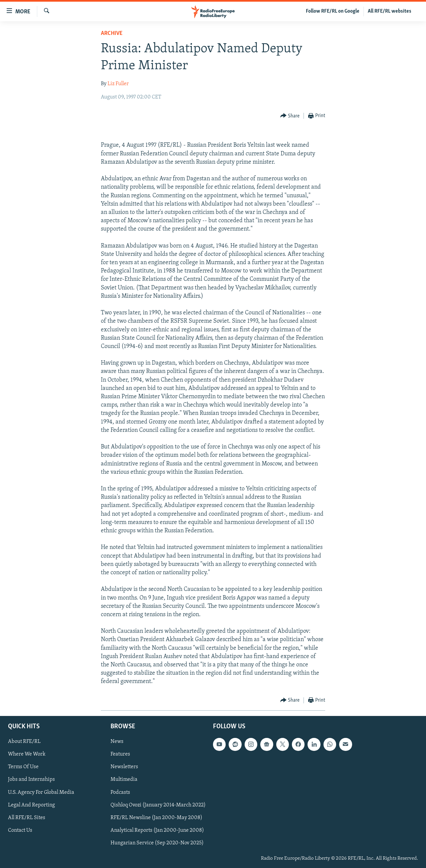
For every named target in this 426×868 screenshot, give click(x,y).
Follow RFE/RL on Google (333, 11)
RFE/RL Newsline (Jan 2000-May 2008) (156, 817)
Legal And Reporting (31, 805)
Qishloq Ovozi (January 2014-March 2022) (158, 805)
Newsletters (124, 767)
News (117, 742)
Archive (112, 33)
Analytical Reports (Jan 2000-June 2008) (157, 830)
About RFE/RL (24, 742)
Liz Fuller (118, 84)
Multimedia (124, 780)
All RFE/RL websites (390, 11)
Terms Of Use (23, 767)
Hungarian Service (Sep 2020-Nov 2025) (157, 843)
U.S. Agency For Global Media (41, 792)
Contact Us (20, 830)
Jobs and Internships (31, 780)
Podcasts (120, 792)
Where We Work (27, 754)
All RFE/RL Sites (27, 817)
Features (120, 754)
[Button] (290, 116)
